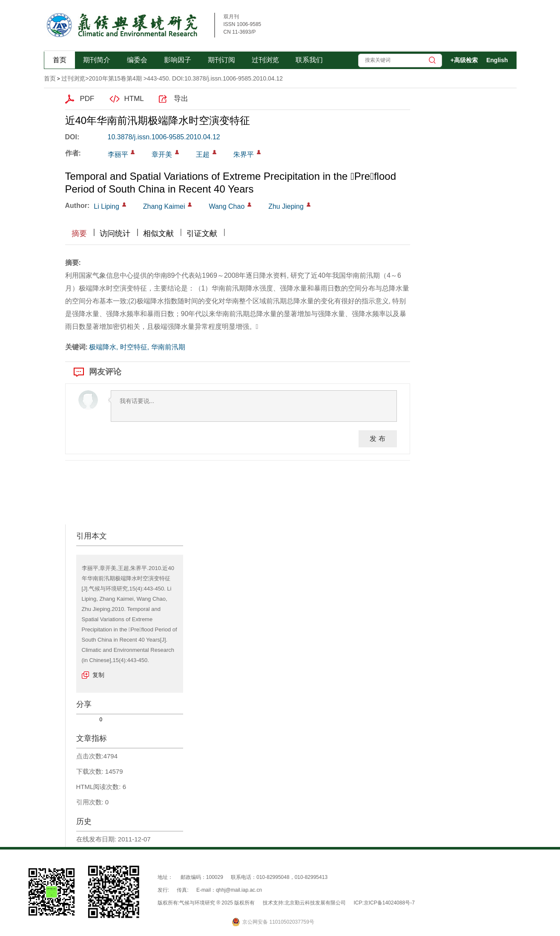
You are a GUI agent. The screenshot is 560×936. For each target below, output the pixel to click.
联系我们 (309, 60)
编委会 (137, 60)
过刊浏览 (265, 60)
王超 (203, 154)
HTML (134, 99)
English (497, 60)
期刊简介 (97, 60)
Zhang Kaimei (164, 206)
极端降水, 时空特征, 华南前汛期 (137, 347)
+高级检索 (464, 60)
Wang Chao (227, 206)
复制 (98, 675)
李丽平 (118, 154)
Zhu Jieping (286, 206)
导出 (181, 99)
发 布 (377, 439)
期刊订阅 (221, 60)
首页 (60, 60)
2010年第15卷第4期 (115, 78)
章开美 (162, 154)
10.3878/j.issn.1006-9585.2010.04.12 (164, 137)
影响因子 (178, 60)
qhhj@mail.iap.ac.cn (239, 890)
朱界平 (244, 154)
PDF (87, 99)
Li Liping (106, 206)
